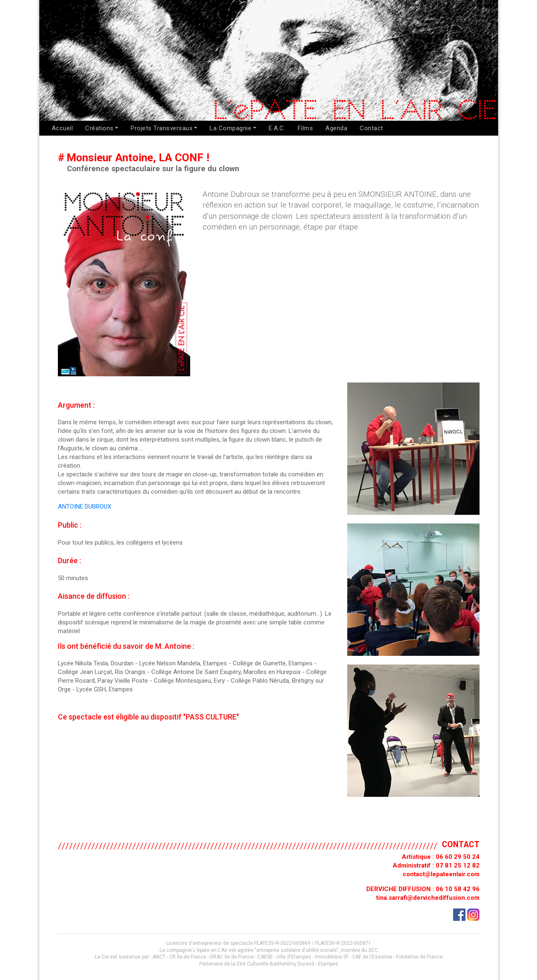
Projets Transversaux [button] (161, 128)
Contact (371, 128)
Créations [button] (99, 128)
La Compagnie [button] (230, 128)
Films (305, 128)
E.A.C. (277, 128)
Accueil (62, 128)
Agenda (336, 128)
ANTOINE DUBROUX (85, 507)
